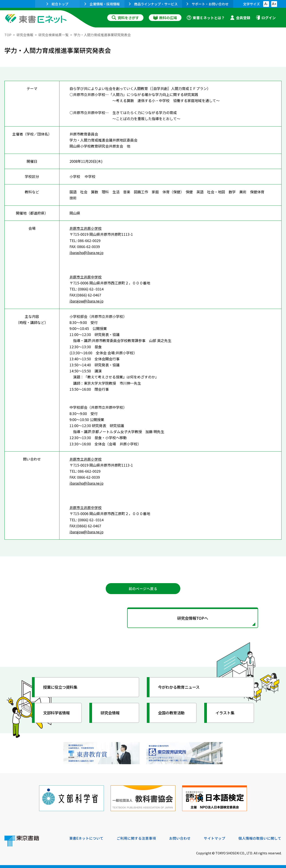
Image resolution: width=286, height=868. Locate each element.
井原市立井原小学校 (86, 228)
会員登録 (240, 18)
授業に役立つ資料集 (62, 688)
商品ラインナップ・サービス (153, 4)
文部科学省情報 (58, 714)
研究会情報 (25, 35)
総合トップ (57, 4)
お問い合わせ (180, 838)
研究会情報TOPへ (143, 619)
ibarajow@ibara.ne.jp (87, 301)
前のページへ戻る (143, 589)
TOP (8, 35)
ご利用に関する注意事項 (137, 838)
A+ (274, 4)
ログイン (266, 18)
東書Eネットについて (86, 838)
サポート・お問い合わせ (208, 4)
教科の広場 (165, 18)
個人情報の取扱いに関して (260, 838)
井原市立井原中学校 (86, 277)
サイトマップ (215, 838)
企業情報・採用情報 (102, 4)
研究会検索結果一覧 (54, 35)
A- (266, 4)
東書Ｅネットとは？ (206, 18)
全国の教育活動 (172, 714)
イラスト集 (226, 714)
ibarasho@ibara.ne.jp (87, 252)
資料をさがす (125, 18)
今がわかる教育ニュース (180, 688)
